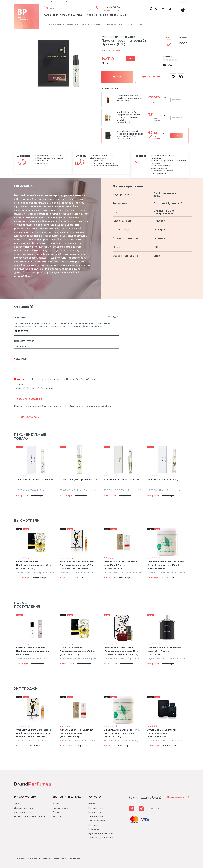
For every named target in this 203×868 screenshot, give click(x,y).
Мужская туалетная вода (101, 833)
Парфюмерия (51, 15)
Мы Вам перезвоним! (109, 11)
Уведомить (177, 100)
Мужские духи (115, 50)
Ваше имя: (21, 346)
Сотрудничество (58, 2)
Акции (124, 15)
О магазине (20, 2)
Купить (117, 77)
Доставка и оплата (33, 2)
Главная (92, 804)
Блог (68, 2)
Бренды (114, 15)
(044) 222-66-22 (112, 7)
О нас (17, 804)
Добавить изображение (30, 399)
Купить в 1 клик (151, 77)
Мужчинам (91, 15)
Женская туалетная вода (101, 838)
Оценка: (20, 384)
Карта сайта (59, 816)
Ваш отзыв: (21, 359)
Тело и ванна (67, 15)
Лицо (80, 15)
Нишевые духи (96, 808)
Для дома (93, 825)
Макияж (103, 15)
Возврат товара (60, 808)
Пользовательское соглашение (30, 816)
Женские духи (96, 816)
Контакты (46, 2)
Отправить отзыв (30, 417)
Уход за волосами (97, 821)
